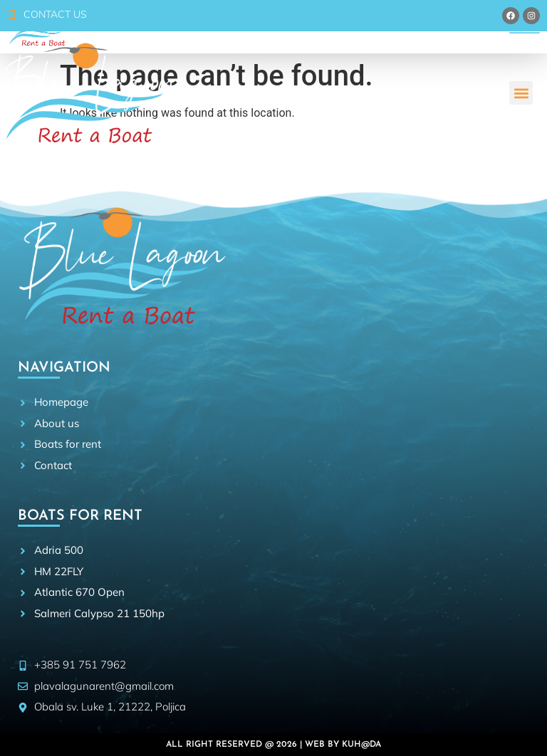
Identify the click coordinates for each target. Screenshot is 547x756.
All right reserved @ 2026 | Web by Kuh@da (273, 745)
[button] (521, 93)
